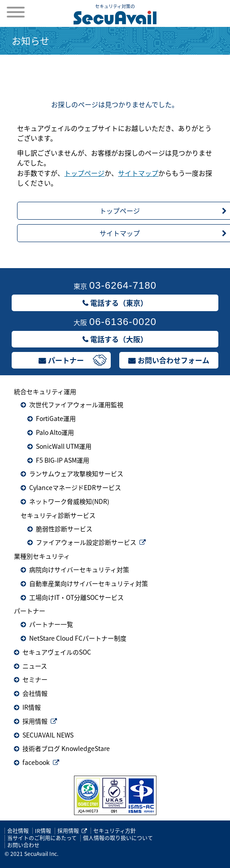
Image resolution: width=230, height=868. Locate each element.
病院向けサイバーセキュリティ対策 (79, 569)
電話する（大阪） (119, 339)
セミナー (35, 679)
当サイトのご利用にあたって (42, 838)
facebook (36, 762)
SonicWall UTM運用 (64, 446)
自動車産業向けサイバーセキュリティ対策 (89, 583)
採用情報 (35, 721)
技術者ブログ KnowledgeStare (66, 748)
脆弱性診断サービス (64, 529)
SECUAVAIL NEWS (48, 735)
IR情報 (32, 707)
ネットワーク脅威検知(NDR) (69, 501)
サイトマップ (138, 173)
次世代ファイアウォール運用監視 (76, 404)
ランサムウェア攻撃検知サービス (76, 473)
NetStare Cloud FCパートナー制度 (78, 638)
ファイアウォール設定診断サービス (86, 542)
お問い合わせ (23, 845)
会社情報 (35, 693)
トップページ (84, 173)
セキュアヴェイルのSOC (57, 652)
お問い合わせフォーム (174, 360)
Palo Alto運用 (55, 432)
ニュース (35, 666)
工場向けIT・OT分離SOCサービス (76, 597)
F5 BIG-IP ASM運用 (63, 460)
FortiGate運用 (56, 418)
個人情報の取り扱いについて (118, 838)
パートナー (66, 360)
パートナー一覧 (51, 624)
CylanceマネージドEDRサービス (75, 487)
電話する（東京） (119, 303)
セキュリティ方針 (115, 831)
